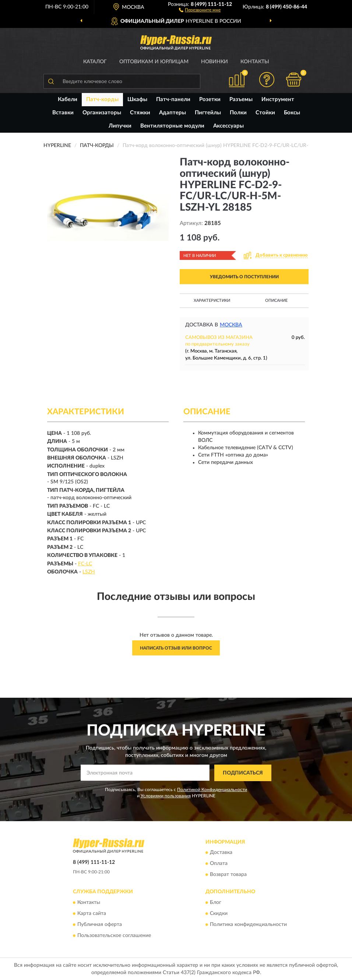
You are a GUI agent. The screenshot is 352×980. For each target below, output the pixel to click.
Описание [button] (276, 301)
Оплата (219, 864)
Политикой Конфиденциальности (212, 790)
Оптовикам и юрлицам (154, 62)
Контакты (255, 62)
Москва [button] (231, 325)
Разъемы (241, 99)
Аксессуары (228, 126)
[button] (200, 10)
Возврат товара (228, 875)
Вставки (63, 113)
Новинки (214, 62)
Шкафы (137, 99)
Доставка (221, 853)
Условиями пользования (166, 796)
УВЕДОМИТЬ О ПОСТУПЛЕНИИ (244, 277)
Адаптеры (173, 113)
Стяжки (140, 113)
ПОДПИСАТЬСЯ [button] (243, 773)
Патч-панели (173, 99)
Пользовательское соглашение (114, 936)
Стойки (265, 113)
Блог (216, 902)
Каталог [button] (95, 62)
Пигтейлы (208, 113)
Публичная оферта (100, 924)
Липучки (120, 126)
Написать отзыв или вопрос (176, 648)
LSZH (89, 572)
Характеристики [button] (212, 301)
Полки (238, 113)
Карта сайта (92, 913)
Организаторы (102, 113)
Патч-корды (102, 99)
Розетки (210, 99)
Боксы (292, 113)
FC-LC (85, 564)
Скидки (219, 913)
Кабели (68, 99)
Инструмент (278, 99)
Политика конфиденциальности (248, 924)
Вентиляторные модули (172, 126)
